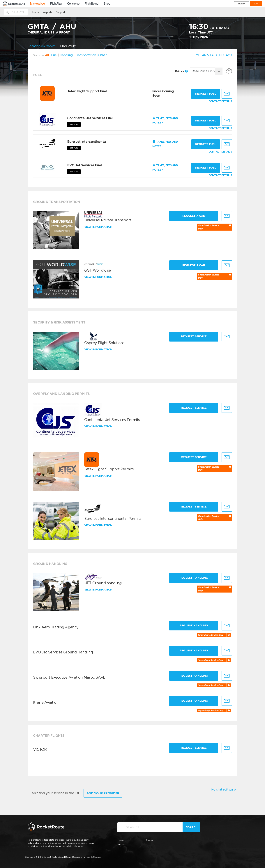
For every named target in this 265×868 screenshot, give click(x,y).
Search (191, 827)
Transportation (85, 55)
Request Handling (194, 578)
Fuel (54, 55)
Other (102, 55)
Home (36, 12)
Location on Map (41, 46)
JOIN (256, 4)
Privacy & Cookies (92, 857)
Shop (107, 4)
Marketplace (37, 4)
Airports (48, 12)
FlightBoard (91, 4)
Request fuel (206, 94)
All (47, 55)
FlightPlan (56, 4)
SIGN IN (242, 4)
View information (99, 227)
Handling (66, 55)
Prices (181, 71)
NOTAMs (226, 55)
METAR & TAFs (206, 55)
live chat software (223, 789)
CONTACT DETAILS (220, 101)
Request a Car (194, 216)
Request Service (194, 336)
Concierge (73, 4)
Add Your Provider (103, 793)
